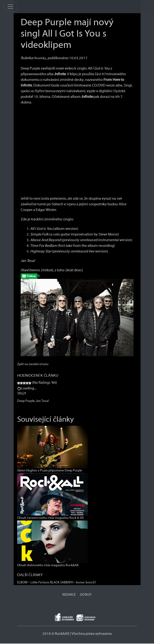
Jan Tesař (42, 401)
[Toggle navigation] (10, 7)
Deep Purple (26, 401)
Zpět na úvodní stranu (33, 364)
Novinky (40, 58)
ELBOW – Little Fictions (33, 582)
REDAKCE (69, 595)
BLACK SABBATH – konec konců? (73, 582)
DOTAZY (86, 595)
